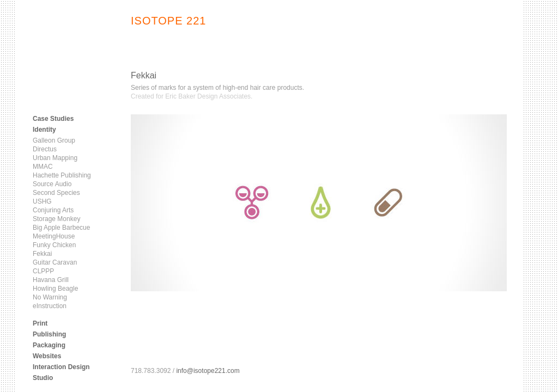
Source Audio (52, 184)
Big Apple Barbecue (61, 228)
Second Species (56, 193)
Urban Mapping (55, 158)
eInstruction (50, 306)
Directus (45, 149)
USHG (42, 201)
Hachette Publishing (62, 175)
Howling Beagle (55, 289)
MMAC (43, 167)
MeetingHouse (54, 236)
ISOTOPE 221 (168, 21)
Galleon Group (54, 140)
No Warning (50, 297)
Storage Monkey (56, 219)
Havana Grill (51, 280)
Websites (47, 356)
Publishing (49, 334)
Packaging (49, 345)
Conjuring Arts (53, 210)
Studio (43, 378)
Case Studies (53, 119)
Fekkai (42, 254)
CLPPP (43, 271)
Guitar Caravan (55, 262)
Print (40, 323)
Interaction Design (61, 367)
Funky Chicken (54, 245)
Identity (44, 130)
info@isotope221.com (208, 371)
